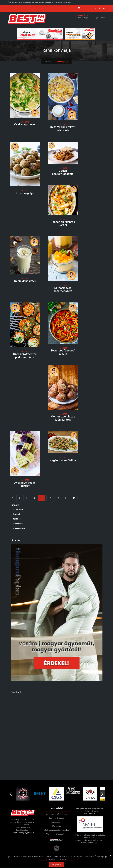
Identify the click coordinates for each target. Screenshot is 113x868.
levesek (17, 515)
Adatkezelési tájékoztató (56, 815)
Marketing (56, 827)
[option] (23, 794)
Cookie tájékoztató (57, 819)
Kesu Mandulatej (25, 282)
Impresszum (56, 823)
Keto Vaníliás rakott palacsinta (63, 129)
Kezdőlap (48, 62)
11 (42, 499)
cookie (51, 859)
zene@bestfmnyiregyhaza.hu (23, 833)
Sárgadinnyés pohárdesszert (63, 290)
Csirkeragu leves (25, 125)
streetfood (18, 510)
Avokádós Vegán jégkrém (25, 485)
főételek (17, 520)
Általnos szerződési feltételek (56, 831)
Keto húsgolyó (25, 194)
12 (50, 499)
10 (34, 499)
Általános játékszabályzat (56, 835)
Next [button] (103, 793)
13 (58, 499)
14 (66, 499)
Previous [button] (11, 793)
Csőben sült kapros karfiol (63, 224)
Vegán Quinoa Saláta (63, 461)
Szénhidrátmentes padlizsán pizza (25, 356)
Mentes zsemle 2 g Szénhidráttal (63, 419)
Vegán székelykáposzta (63, 173)
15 (74, 499)
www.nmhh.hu (90, 814)
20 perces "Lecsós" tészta (63, 353)
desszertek (18, 524)
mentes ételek (20, 529)
